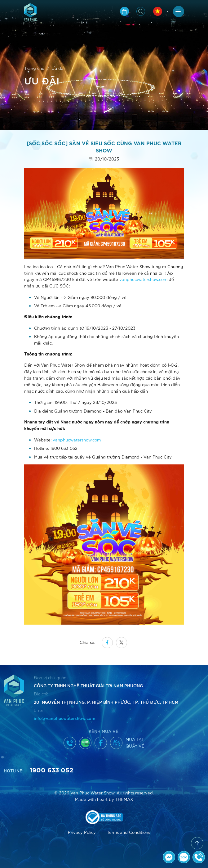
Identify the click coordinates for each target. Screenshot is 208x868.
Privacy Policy (82, 832)
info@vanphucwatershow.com (64, 718)
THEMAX (124, 799)
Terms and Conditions (128, 832)
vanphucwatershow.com (143, 279)
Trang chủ (34, 68)
